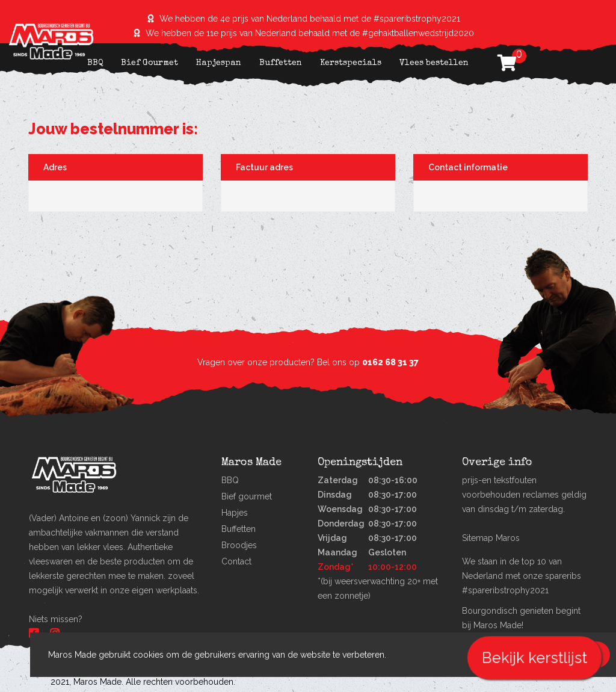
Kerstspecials (351, 63)
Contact (236, 561)
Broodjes (239, 545)
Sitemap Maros (491, 538)
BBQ (95, 63)
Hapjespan (219, 63)
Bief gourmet (247, 496)
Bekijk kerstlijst (534, 658)
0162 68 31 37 (390, 362)
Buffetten (281, 63)
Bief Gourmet (149, 63)
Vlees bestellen (434, 63)
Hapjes (235, 513)
